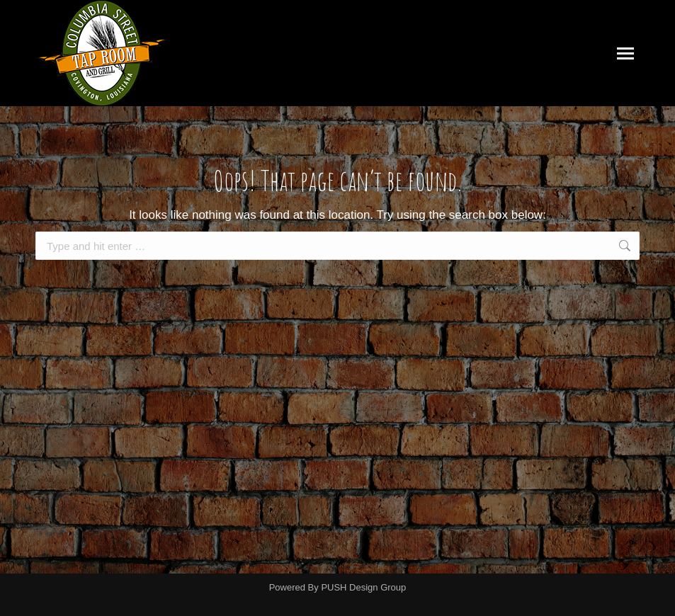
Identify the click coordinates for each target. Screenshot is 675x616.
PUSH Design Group (363, 587)
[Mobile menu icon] (625, 53)
